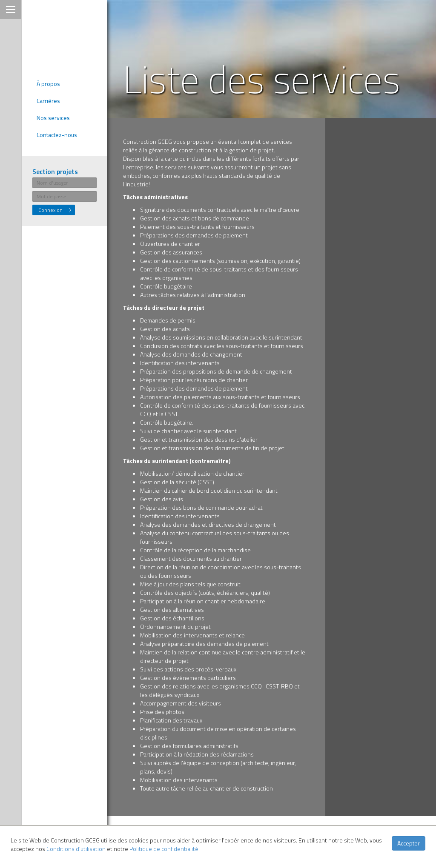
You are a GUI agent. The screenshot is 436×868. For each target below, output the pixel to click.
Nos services (53, 118)
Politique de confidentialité (164, 849)
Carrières (48, 101)
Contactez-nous (57, 135)
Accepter (409, 843)
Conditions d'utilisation (76, 849)
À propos (48, 84)
